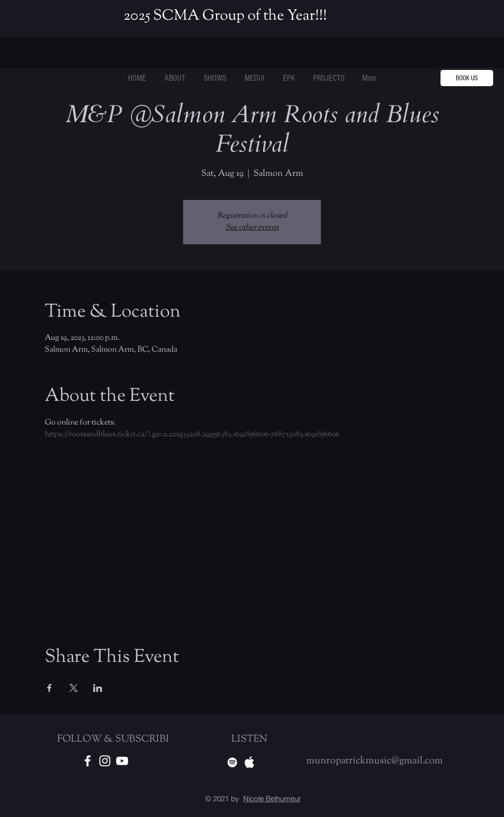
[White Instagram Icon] (105, 761)
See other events (252, 228)
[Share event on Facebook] (49, 688)
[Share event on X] (74, 688)
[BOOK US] (467, 78)
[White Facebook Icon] (88, 761)
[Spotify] (232, 762)
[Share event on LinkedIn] (98, 688)
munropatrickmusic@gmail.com (375, 761)
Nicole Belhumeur (272, 799)
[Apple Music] (250, 762)
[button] (329, 78)
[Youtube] (122, 761)
